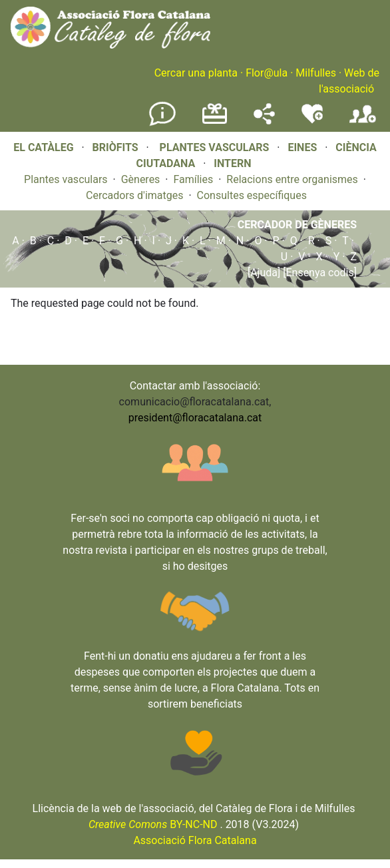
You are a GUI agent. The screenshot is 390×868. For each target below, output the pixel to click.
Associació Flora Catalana (195, 840)
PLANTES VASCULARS (215, 147)
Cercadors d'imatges (134, 195)
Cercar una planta (196, 73)
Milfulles (316, 73)
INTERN (232, 163)
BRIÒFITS (117, 147)
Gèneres (141, 179)
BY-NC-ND (153, 824)
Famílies (193, 179)
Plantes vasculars (66, 179)
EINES (302, 147)
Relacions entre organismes (292, 179)
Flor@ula (267, 73)
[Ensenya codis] (318, 273)
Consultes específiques (252, 195)
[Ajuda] (264, 273)
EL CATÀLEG (43, 147)
